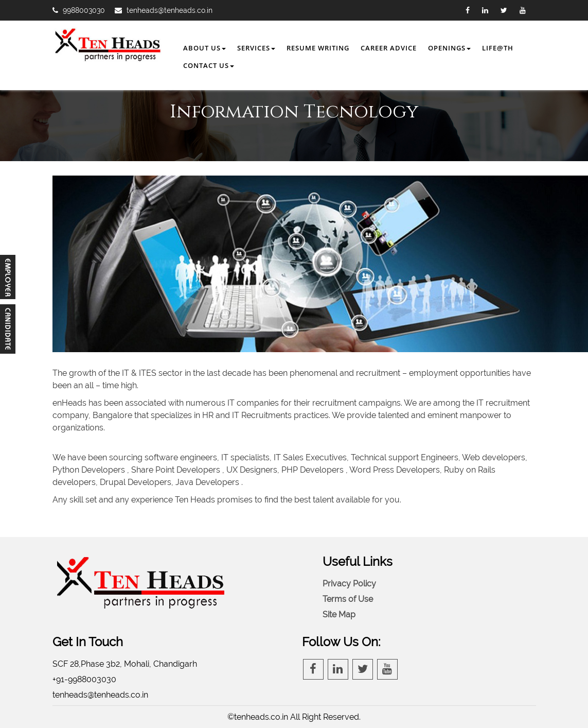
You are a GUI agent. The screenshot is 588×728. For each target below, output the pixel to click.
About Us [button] (204, 48)
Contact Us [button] (209, 65)
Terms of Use (348, 599)
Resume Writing (318, 48)
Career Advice (389, 48)
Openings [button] (449, 48)
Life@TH (498, 48)
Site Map (339, 614)
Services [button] (256, 48)
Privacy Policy (349, 584)
